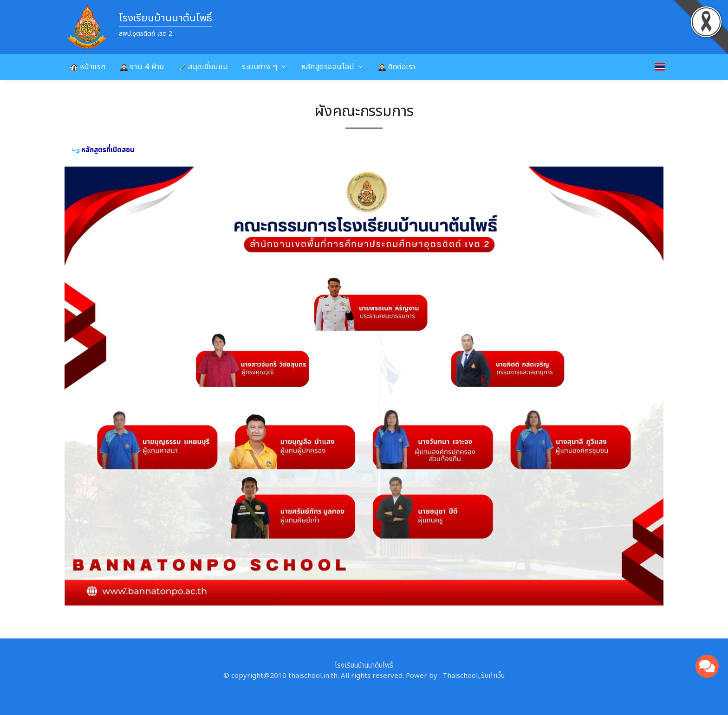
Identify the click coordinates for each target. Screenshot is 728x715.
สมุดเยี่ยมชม (203, 67)
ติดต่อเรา (397, 67)
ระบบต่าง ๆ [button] (260, 67)
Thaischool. (461, 676)
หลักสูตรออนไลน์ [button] (328, 67)
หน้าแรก (88, 67)
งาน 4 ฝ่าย (142, 67)
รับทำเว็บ (493, 676)
